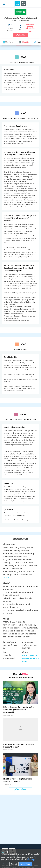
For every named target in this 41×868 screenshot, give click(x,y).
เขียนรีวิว (21, 35)
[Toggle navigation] (4, 4)
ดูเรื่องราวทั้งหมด (20, 792)
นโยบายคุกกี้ (31, 859)
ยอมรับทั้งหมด (26, 864)
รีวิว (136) (8, 42)
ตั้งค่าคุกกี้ (14, 864)
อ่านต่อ (6, 580)
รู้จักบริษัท (24, 42)
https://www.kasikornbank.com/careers (30, 661)
